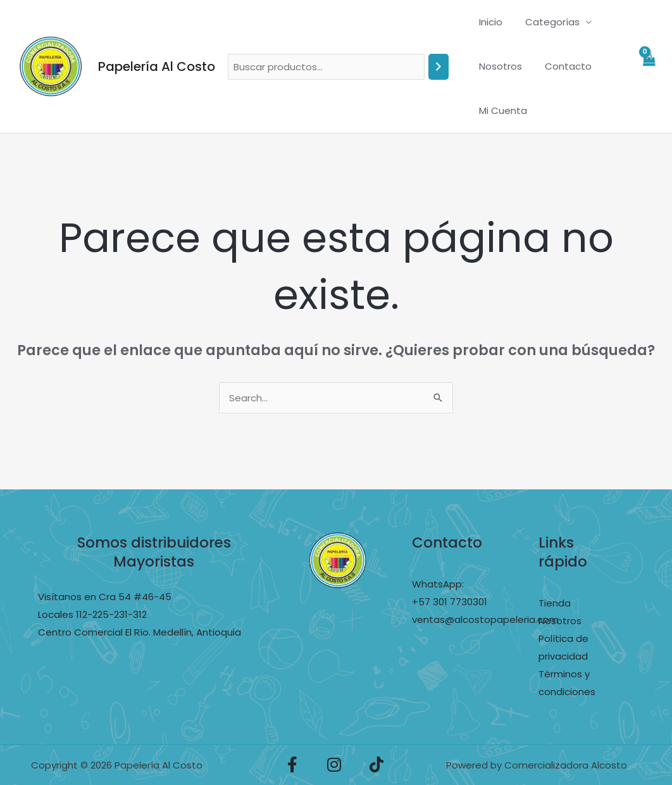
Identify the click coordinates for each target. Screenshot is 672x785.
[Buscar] (439, 67)
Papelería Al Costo (157, 66)
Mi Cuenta (501, 110)
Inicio (489, 22)
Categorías (547, 22)
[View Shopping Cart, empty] (649, 67)
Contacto (563, 66)
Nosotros (499, 66)
